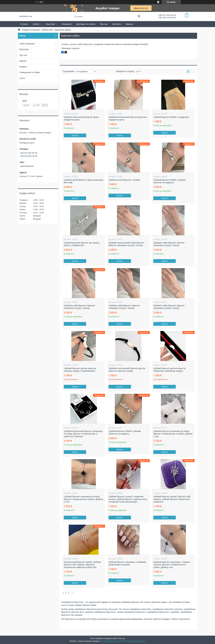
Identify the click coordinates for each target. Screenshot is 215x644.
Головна (24, 24)
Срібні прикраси (27, 44)
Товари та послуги (31, 30)
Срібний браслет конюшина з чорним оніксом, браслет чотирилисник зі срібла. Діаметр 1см (171, 565)
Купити (75, 135)
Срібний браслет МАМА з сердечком (171, 117)
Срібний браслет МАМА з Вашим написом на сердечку (169, 181)
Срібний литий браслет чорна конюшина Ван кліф (83, 181)
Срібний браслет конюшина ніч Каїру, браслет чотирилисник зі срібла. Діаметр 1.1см (83, 499)
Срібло (36, 24)
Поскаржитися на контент (111, 641)
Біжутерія (50, 24)
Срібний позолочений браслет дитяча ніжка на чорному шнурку (127, 370)
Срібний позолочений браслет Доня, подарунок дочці (81, 118)
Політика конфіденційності (134, 641)
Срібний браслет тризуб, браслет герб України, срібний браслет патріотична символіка (172, 499)
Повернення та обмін (30, 72)
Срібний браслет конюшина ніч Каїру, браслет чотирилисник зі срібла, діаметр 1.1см (173, 434)
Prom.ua (121, 638)
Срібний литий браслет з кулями (124, 180)
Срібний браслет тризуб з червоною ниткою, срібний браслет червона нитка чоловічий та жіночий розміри (128, 499)
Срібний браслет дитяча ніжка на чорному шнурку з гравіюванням (80, 370)
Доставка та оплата (86, 24)
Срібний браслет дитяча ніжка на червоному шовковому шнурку (169, 370)
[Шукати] (139, 16)
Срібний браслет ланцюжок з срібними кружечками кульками (127, 563)
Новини (23, 67)
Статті (22, 78)
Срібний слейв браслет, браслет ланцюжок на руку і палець (169, 244)
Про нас (104, 24)
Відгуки (129, 24)
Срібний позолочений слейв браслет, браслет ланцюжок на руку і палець (126, 244)
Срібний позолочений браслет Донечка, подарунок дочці (128, 118)
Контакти (117, 24)
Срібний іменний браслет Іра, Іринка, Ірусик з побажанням (82, 244)
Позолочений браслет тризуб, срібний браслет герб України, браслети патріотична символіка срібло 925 (82, 565)
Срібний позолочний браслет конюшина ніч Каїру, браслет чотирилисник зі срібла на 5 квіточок (83, 434)
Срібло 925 (47, 30)
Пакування (67, 24)
